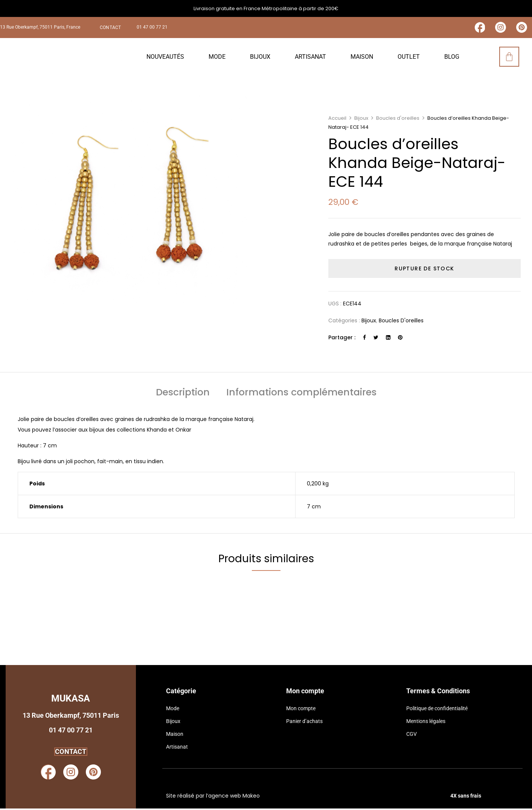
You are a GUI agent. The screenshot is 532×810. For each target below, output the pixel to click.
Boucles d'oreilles (398, 120)
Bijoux (260, 58)
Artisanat (310, 58)
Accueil (337, 120)
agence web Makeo (234, 798)
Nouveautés (165, 58)
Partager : (342, 339)
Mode (217, 58)
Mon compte (301, 710)
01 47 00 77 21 (152, 28)
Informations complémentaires (301, 395)
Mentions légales (426, 723)
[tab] (183, 395)
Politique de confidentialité (437, 710)
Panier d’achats (304, 723)
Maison (362, 58)
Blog (452, 58)
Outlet (409, 58)
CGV (412, 735)
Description (183, 395)
